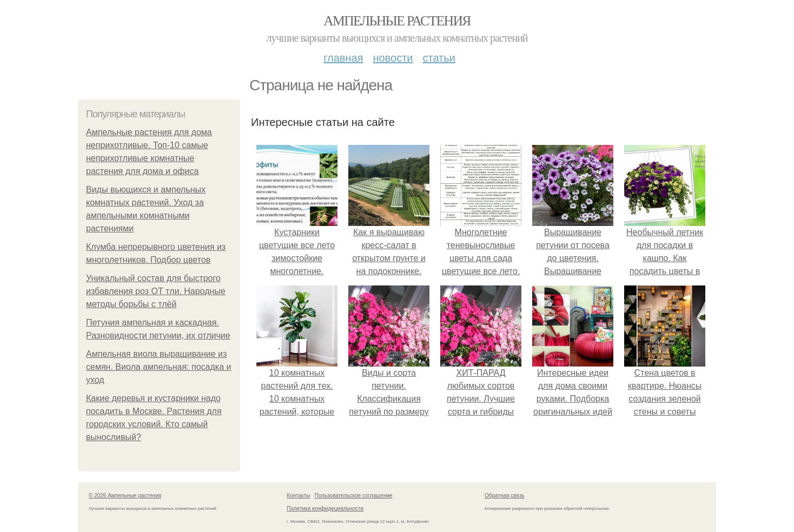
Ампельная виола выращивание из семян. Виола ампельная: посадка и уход (158, 367)
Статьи (439, 58)
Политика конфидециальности (325, 508)
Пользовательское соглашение (354, 496)
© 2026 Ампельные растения (125, 496)
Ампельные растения (397, 21)
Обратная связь (505, 496)
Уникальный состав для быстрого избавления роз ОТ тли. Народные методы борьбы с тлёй (156, 291)
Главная (343, 58)
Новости (393, 58)
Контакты (298, 496)
